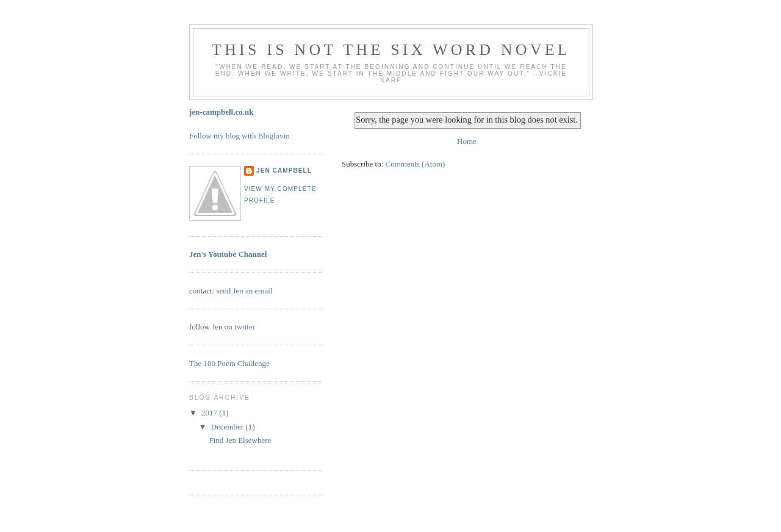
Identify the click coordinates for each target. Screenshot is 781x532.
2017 (210, 413)
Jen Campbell (284, 171)
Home (467, 141)
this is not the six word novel (391, 50)
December (229, 427)
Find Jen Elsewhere (240, 440)
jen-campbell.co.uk (221, 112)
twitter (245, 327)
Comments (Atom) (416, 164)
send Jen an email (244, 291)
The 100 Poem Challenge (229, 363)
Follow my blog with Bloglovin (239, 136)
